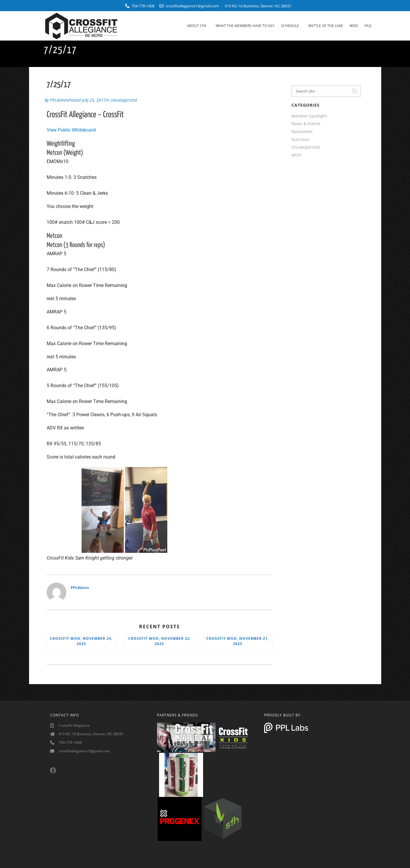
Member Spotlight (309, 116)
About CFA (198, 26)
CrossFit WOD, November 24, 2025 (81, 640)
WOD (354, 26)
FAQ (368, 26)
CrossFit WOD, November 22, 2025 (160, 640)
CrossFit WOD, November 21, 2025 (238, 640)
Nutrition (300, 139)
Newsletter (302, 131)
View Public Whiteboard (71, 129)
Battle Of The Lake (326, 26)
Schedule (291, 26)
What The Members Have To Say (245, 26)
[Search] (355, 91)
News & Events (306, 124)
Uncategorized (124, 99)
